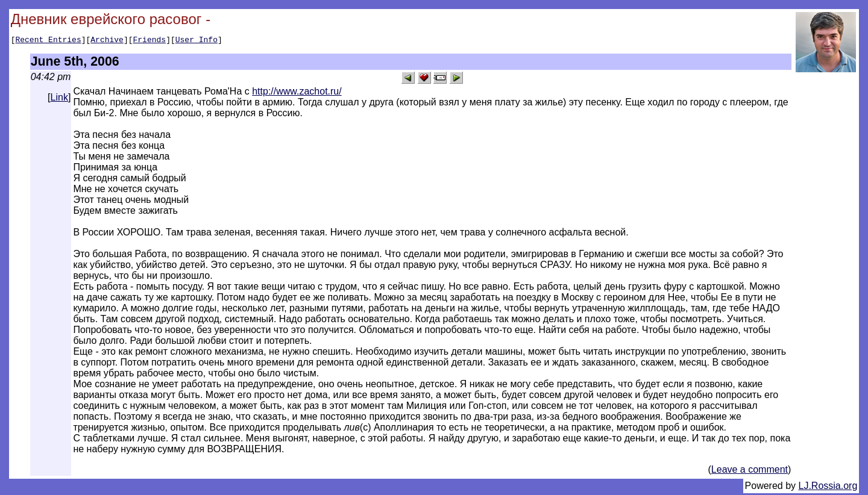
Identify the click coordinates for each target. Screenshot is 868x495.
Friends (150, 41)
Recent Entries (48, 41)
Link (59, 99)
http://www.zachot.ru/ (297, 93)
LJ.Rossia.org (828, 487)
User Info (197, 41)
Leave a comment (750, 471)
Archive (107, 41)
